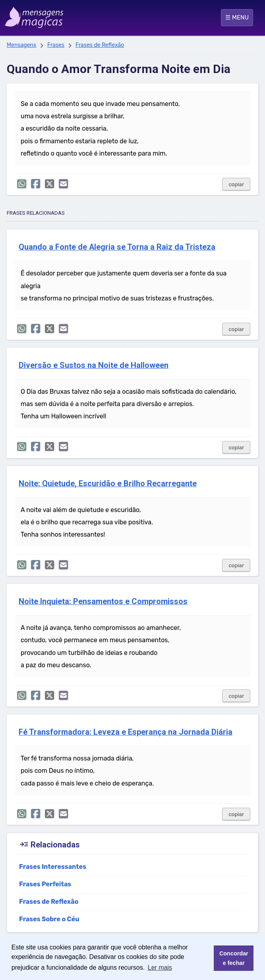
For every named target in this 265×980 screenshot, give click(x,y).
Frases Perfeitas (45, 884)
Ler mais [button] (160, 967)
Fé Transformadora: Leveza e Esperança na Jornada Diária (126, 732)
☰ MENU (237, 17)
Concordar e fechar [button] (234, 958)
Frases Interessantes (53, 867)
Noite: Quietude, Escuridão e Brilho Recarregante (108, 484)
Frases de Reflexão (100, 45)
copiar (236, 184)
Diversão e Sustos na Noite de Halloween (94, 365)
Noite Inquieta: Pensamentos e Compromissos (103, 602)
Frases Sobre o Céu (49, 919)
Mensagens (21, 45)
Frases (56, 45)
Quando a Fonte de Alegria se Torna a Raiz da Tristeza (117, 247)
